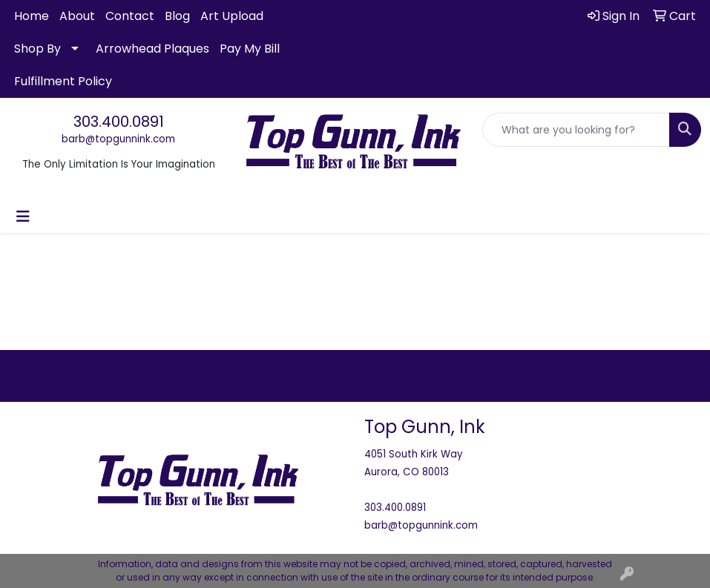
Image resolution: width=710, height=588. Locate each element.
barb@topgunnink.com (118, 139)
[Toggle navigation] (23, 217)
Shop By (37, 49)
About (77, 16)
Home (32, 16)
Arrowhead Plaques (152, 49)
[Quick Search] (576, 130)
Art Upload (232, 16)
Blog (177, 16)
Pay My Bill (250, 49)
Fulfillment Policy (63, 81)
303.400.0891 (119, 122)
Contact (130, 16)
